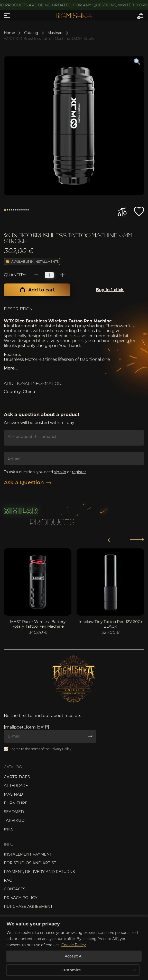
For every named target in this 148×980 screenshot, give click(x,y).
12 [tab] (28, 210)
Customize (71, 970)
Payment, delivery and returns (39, 872)
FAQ (8, 880)
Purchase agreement (28, 906)
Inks (9, 829)
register (79, 472)
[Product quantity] (49, 275)
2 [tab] (8, 210)
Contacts (15, 889)
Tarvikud (14, 820)
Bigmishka (74, 16)
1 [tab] (5, 210)
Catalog (31, 33)
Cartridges (17, 777)
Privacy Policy (61, 749)
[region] (74, 948)
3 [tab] (10, 210)
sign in (60, 472)
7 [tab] (18, 210)
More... (11, 368)
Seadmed (14, 812)
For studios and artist (30, 863)
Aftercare (16, 786)
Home (9, 33)
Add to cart (42, 290)
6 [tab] (16, 210)
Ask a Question (27, 482)
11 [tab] (26, 210)
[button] (139, 212)
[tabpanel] (74, 126)
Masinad (55, 33)
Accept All (74, 956)
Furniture (16, 803)
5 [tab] (14, 210)
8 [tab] (20, 210)
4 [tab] (12, 210)
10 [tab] (24, 210)
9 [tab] (22, 210)
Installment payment (28, 854)
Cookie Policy (74, 945)
